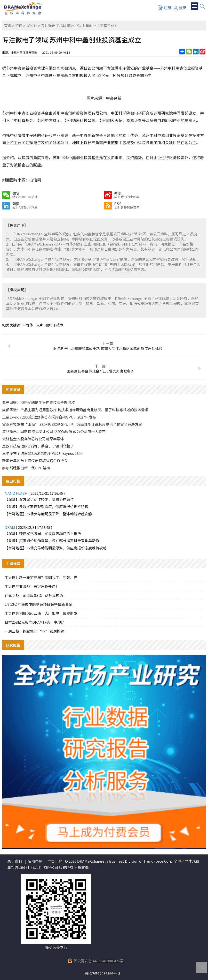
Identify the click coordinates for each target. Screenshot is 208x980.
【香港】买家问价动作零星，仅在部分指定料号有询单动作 (52, 541)
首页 (8, 26)
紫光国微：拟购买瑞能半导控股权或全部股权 (39, 402)
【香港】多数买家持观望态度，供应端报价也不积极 (46, 506)
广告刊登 (55, 861)
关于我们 (15, 861)
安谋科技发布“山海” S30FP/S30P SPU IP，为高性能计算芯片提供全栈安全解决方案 (72, 424)
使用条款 (35, 861)
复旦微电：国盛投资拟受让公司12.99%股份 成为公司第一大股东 (54, 431)
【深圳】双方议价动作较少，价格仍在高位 (39, 499)
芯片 (39, 325)
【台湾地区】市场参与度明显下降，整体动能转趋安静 (48, 514)
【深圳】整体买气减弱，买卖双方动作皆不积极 (43, 533)
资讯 (19, 26)
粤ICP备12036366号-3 (102, 973)
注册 (165, 7)
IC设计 (32, 26)
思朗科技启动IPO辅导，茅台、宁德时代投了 (38, 446)
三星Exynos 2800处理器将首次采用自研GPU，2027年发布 (49, 417)
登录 (180, 7)
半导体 (28, 325)
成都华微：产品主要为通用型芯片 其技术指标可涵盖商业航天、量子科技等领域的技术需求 (75, 410)
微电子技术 (54, 325)
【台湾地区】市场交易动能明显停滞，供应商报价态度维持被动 (56, 548)
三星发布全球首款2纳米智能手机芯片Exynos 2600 (42, 453)
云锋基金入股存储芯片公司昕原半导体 (33, 439)
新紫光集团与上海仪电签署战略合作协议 (35, 460)
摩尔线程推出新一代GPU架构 (26, 468)
